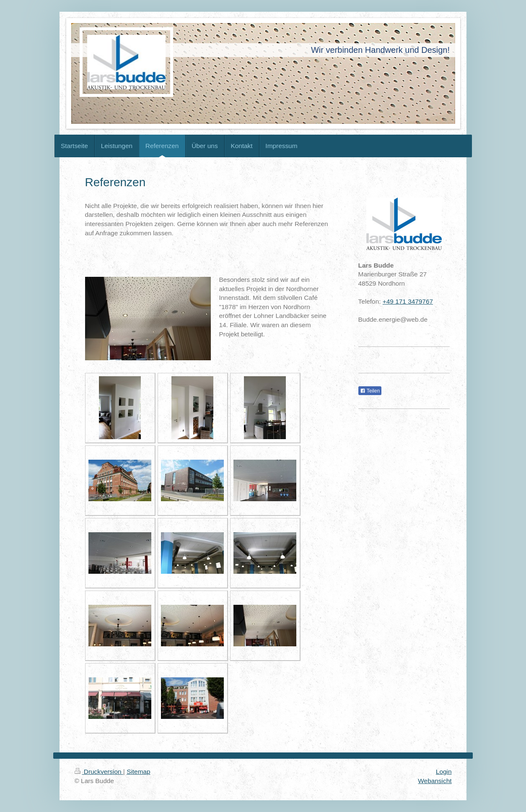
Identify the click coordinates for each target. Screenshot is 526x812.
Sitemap (138, 772)
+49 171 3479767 (408, 301)
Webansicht (435, 781)
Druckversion (99, 772)
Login (444, 772)
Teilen (370, 391)
